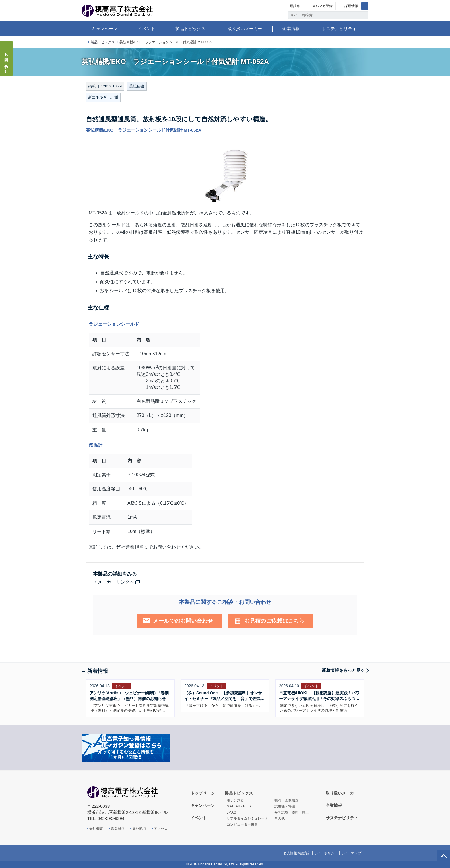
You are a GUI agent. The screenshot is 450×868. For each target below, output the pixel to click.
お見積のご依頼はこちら (274, 621)
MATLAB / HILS (239, 806)
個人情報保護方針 (297, 853)
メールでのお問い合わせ (183, 621)
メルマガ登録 (322, 6)
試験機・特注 (285, 806)
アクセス (161, 829)
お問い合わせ (6, 61)
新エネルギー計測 (103, 97)
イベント (146, 29)
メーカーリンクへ (116, 582)
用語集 (295, 6)
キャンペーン (104, 29)
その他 (280, 818)
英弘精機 (137, 86)
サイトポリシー (326, 853)
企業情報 (291, 29)
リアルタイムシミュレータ (247, 818)
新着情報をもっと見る (343, 670)
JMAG (231, 812)
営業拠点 (118, 829)
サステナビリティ (339, 29)
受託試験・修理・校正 (292, 812)
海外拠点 (139, 829)
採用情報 (351, 6)
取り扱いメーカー (245, 29)
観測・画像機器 (286, 800)
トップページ (84, 42)
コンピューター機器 (242, 824)
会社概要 (96, 829)
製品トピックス (190, 29)
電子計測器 (235, 800)
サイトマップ (351, 853)
